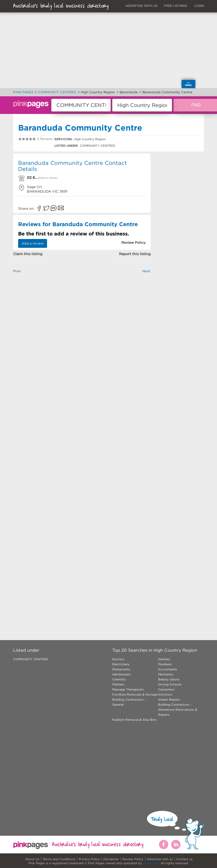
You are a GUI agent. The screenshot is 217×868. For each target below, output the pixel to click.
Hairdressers (122, 674)
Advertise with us (160, 859)
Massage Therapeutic (128, 689)
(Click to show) (48, 178)
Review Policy (133, 859)
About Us (32, 859)
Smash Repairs (169, 699)
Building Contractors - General (129, 702)
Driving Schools (170, 684)
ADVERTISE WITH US (141, 6)
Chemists (119, 679)
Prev (17, 271)
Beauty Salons (169, 679)
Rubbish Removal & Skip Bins (134, 720)
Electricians (121, 664)
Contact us (184, 859)
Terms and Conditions (59, 859)
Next (146, 271)
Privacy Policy (89, 859)
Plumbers (165, 664)
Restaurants (121, 669)
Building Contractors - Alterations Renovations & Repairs (178, 710)
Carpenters (166, 689)
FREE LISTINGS (175, 6)
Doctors (118, 659)
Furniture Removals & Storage (135, 694)
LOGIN (199, 6)
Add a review (33, 243)
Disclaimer (111, 859)
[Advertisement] (82, 330)
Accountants (168, 669)
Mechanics (166, 674)
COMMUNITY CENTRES (31, 659)
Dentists (164, 659)
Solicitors (165, 694)
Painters (118, 684)
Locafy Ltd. (151, 863)
